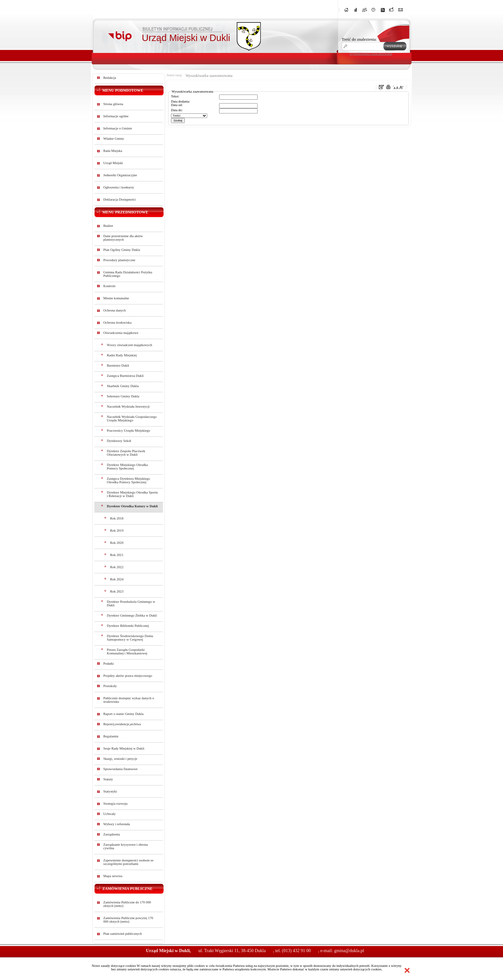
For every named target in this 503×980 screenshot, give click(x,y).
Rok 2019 (117, 531)
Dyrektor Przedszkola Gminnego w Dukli (131, 603)
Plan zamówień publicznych (123, 934)
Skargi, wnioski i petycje (120, 759)
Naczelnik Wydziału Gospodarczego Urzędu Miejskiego (132, 419)
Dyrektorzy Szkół (119, 441)
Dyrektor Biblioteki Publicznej (128, 626)
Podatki (109, 664)
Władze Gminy (114, 139)
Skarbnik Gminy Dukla (123, 386)
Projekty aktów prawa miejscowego (128, 676)
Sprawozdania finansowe (120, 769)
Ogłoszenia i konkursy (119, 187)
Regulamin (111, 736)
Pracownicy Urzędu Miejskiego (128, 431)
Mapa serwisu (113, 876)
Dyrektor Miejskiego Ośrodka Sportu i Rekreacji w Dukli (132, 494)
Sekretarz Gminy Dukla (123, 396)
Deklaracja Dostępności (120, 199)
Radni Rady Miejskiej (122, 355)
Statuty (108, 779)
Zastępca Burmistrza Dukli (125, 376)
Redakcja (110, 78)
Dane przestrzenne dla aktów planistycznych (123, 238)
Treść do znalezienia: (359, 39)
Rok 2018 (117, 518)
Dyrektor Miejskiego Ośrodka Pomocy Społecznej (127, 467)
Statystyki (110, 791)
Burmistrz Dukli (118, 365)
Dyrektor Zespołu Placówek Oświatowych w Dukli (126, 453)
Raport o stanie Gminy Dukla (124, 714)
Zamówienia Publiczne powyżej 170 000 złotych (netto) (128, 920)
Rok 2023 (117, 591)
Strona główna (113, 104)
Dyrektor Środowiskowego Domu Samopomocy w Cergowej (130, 638)
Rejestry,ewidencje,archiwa (122, 724)
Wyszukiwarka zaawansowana (209, 76)
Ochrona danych (115, 310)
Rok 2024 (117, 579)
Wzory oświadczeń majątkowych (129, 345)
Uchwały (109, 814)
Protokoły (110, 686)
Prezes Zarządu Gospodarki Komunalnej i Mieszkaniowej (127, 652)
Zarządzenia (112, 834)
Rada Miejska (113, 151)
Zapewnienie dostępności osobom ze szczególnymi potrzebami (128, 862)
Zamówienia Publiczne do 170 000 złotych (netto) (127, 904)
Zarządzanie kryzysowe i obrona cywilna (126, 846)
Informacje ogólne (116, 116)
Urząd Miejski (113, 163)
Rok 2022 (117, 567)
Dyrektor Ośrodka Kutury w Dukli (132, 506)
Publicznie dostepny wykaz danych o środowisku (129, 700)
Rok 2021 (117, 555)
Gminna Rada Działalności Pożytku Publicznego (128, 274)
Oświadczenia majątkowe (121, 333)
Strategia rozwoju (115, 804)
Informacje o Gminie (118, 128)
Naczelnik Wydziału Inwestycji (128, 407)
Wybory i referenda (117, 824)
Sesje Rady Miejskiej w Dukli (124, 748)
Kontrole (109, 286)
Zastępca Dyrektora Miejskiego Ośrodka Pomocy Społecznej (128, 480)
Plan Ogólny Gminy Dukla (122, 250)
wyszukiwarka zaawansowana (371, 54)
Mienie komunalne (116, 298)
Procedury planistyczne (119, 260)
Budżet (108, 226)
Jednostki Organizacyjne (120, 175)
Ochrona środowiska (117, 323)
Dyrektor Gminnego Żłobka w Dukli (132, 615)
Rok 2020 (117, 543)
